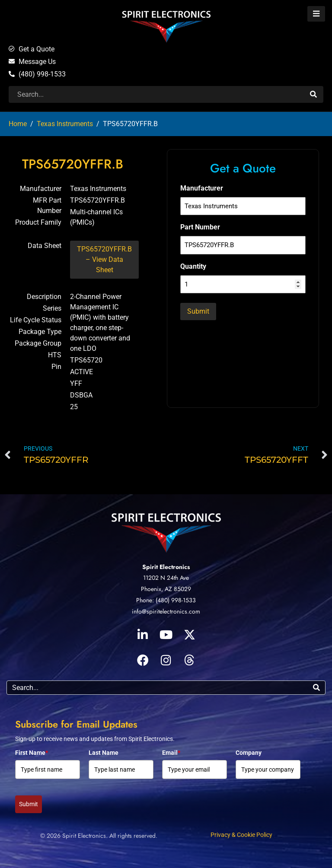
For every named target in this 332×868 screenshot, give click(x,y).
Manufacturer (202, 188)
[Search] (312, 94)
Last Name (104, 753)
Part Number (200, 227)
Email (171, 753)
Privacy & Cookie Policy (241, 835)
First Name (32, 753)
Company (249, 753)
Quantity (193, 266)
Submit (29, 804)
